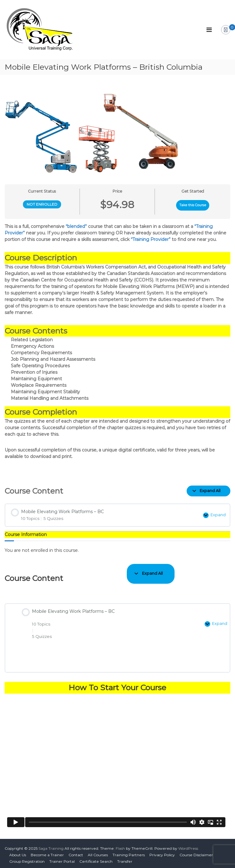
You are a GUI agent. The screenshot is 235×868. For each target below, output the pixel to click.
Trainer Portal (62, 859)
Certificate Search (96, 859)
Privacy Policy (162, 852)
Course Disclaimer (196, 852)
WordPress (188, 846)
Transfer (125, 859)
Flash (120, 846)
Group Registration (27, 859)
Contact (76, 852)
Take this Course (193, 205)
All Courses (98, 852)
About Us (18, 852)
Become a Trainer (47, 852)
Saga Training (51, 846)
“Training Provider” (151, 239)
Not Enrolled (42, 204)
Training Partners (129, 852)
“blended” (76, 226)
